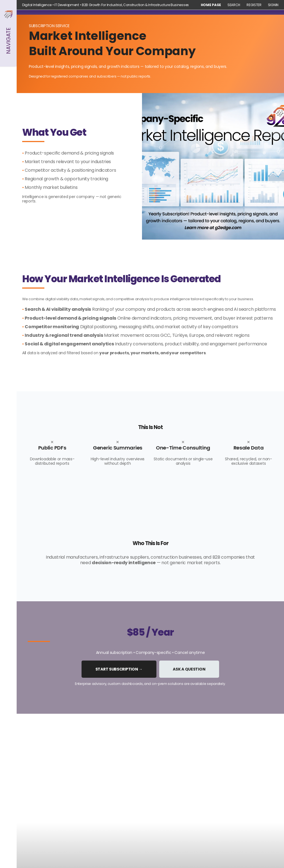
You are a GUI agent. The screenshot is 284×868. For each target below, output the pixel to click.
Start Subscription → (119, 669)
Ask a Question (189, 669)
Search (234, 5)
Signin (273, 5)
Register (254, 5)
